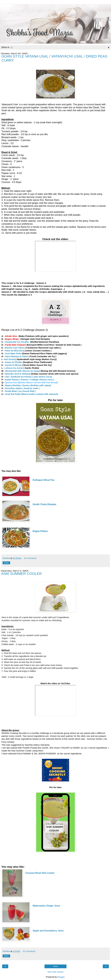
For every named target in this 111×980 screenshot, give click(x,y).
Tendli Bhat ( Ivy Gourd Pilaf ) (20, 391)
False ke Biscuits (14, 351)
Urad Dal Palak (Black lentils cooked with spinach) (32, 394)
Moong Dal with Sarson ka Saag (22, 371)
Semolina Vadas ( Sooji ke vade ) (22, 388)
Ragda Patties (41, 531)
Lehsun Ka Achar (14, 368)
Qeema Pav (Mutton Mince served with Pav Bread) (32, 382)
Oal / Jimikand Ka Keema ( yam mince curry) (29, 377)
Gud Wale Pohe (13, 353)
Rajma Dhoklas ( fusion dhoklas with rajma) (28, 385)
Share (6, 563)
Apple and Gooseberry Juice (48, 931)
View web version (55, 972)
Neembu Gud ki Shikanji (18, 374)
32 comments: (29, 951)
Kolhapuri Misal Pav (44, 480)
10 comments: (30, 558)
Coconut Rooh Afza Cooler (40, 873)
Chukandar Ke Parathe (17, 342)
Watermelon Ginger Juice (46, 906)
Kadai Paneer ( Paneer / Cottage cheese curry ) (30, 380)
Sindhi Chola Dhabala (44, 504)
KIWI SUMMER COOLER (22, 574)
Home (55, 966)
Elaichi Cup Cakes (15, 348)
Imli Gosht (9, 359)
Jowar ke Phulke (14, 362)
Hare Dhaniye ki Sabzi (17, 356)
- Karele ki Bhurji (12, 365)
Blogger (61, 977)
